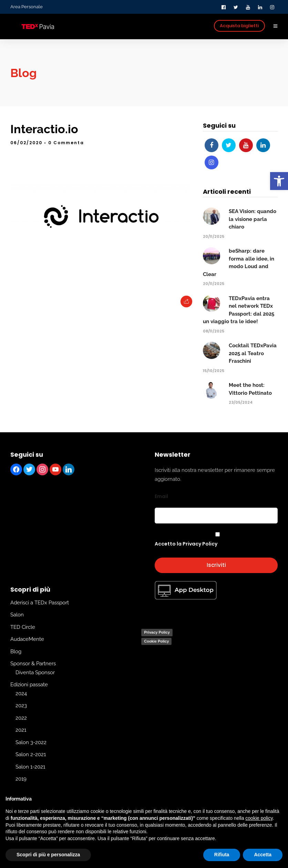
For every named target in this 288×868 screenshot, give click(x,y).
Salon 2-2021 (31, 754)
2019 (21, 779)
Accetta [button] (263, 855)
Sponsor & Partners (33, 664)
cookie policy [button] (259, 818)
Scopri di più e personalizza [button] (48, 855)
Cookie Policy (156, 641)
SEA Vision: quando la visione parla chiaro (253, 219)
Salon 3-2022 (31, 742)
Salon (17, 615)
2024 (21, 693)
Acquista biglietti (239, 26)
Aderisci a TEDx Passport (40, 602)
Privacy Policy (157, 632)
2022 (21, 718)
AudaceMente (27, 639)
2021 (21, 730)
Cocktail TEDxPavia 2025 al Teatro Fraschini (253, 353)
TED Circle (23, 627)
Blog (16, 651)
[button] (279, 181)
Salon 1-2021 (30, 766)
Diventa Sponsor (35, 672)
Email (161, 496)
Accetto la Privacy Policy (186, 543)
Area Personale (27, 7)
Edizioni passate (29, 685)
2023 (21, 706)
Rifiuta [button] (222, 855)
